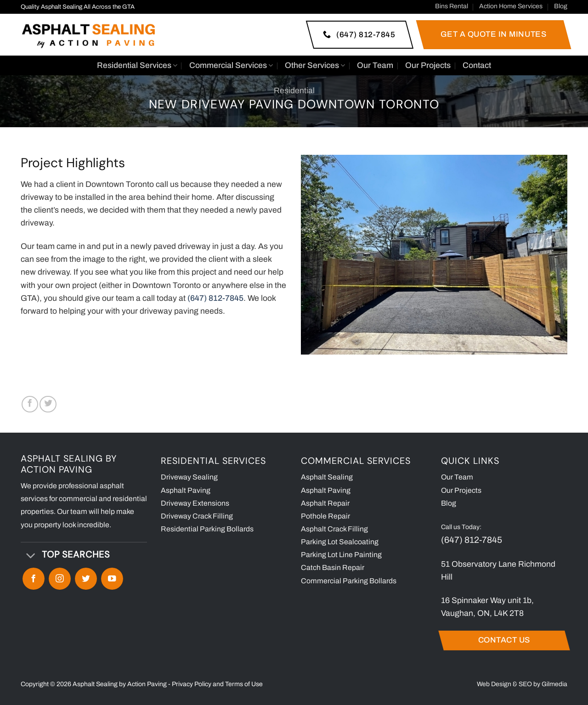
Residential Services (137, 66)
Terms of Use (244, 684)
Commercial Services (231, 66)
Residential (294, 91)
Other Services (315, 66)
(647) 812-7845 (472, 540)
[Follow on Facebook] (34, 579)
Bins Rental (452, 6)
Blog (561, 6)
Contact (477, 65)
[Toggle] (31, 556)
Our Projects (428, 65)
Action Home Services (511, 6)
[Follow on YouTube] (112, 579)
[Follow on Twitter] (86, 579)
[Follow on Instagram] (60, 579)
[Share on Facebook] (30, 404)
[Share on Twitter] (48, 404)
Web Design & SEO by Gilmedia (522, 684)
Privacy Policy (192, 684)
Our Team (375, 65)
